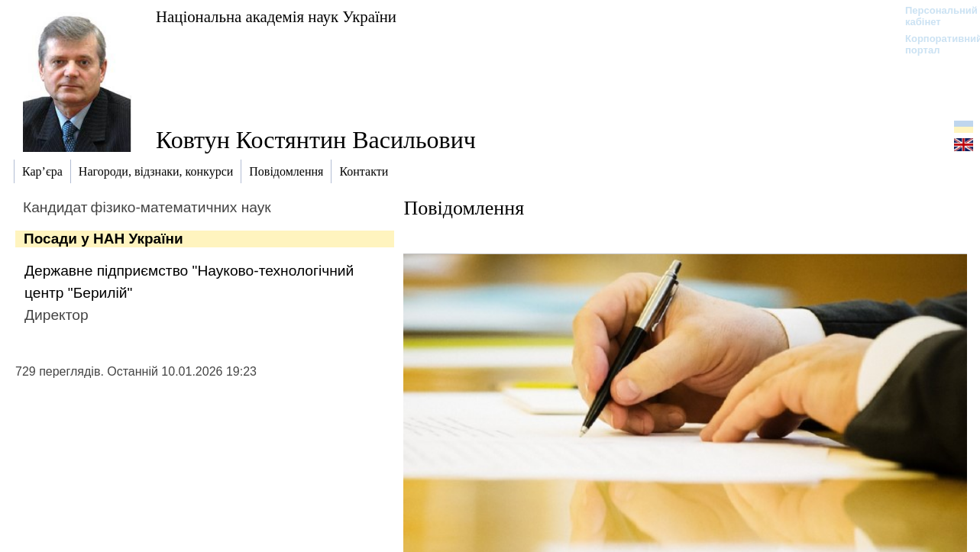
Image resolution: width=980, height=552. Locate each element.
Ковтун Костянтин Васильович (316, 140)
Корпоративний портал (934, 44)
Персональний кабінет (934, 16)
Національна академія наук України (276, 16)
